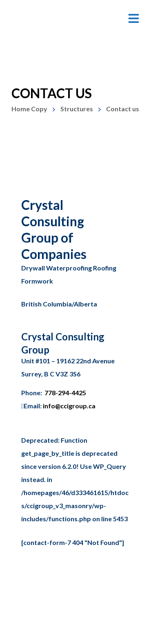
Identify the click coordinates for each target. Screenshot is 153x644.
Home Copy (29, 109)
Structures (77, 109)
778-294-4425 (65, 393)
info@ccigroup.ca (69, 406)
